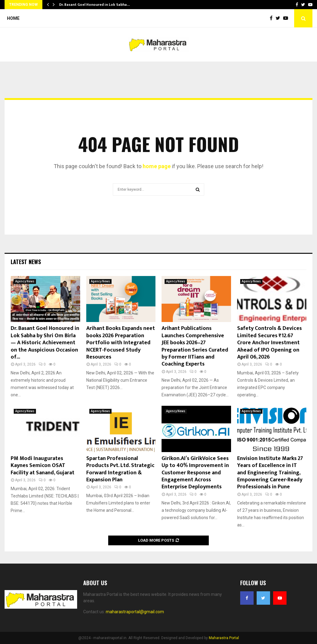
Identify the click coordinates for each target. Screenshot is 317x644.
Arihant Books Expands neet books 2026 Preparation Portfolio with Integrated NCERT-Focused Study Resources (121, 343)
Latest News (26, 262)
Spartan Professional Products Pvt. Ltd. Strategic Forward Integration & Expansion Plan (120, 469)
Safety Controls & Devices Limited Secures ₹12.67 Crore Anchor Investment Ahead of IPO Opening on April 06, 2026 (269, 343)
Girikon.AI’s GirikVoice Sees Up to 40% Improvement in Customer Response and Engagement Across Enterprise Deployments (195, 473)
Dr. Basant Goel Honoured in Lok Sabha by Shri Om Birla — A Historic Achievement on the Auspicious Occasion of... (45, 343)
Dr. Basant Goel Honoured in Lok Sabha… (94, 5)
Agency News (25, 281)
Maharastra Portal (224, 638)
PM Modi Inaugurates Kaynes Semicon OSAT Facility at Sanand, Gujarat (43, 466)
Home (13, 18)
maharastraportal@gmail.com (135, 612)
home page (157, 166)
